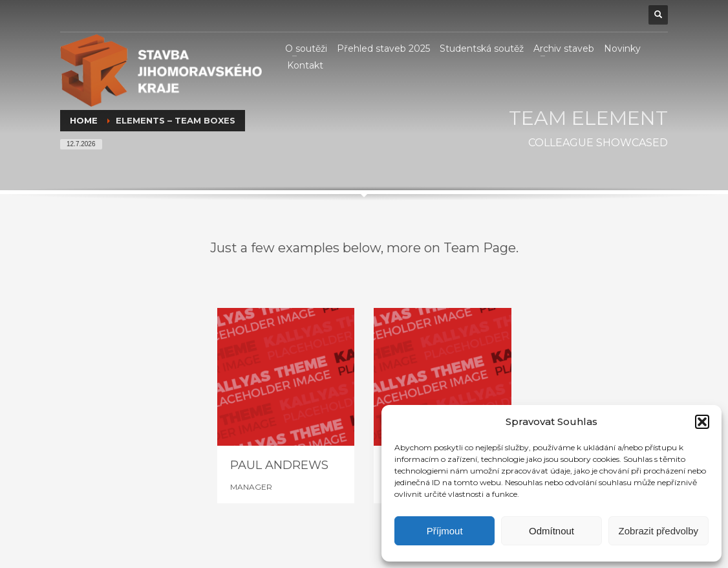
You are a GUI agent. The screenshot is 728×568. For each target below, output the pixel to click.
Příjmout (445, 531)
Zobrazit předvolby (658, 531)
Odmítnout (551, 531)
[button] (702, 422)
